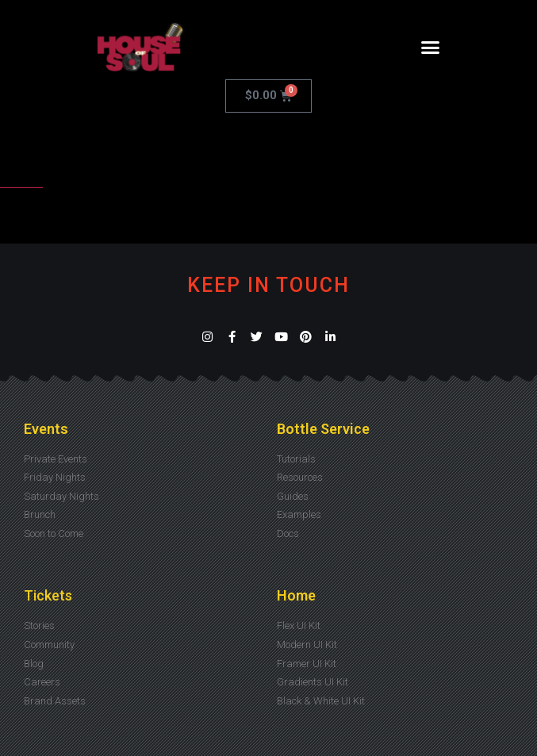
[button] (431, 48)
